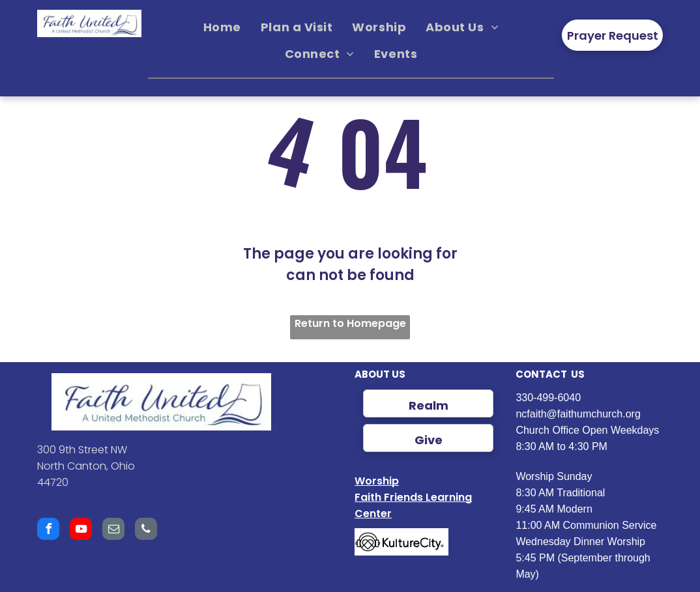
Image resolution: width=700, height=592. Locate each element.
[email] (113, 530)
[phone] (146, 530)
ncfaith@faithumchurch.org (578, 414)
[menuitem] (222, 27)
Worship (377, 481)
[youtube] (81, 530)
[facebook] (48, 530)
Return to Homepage (350, 323)
